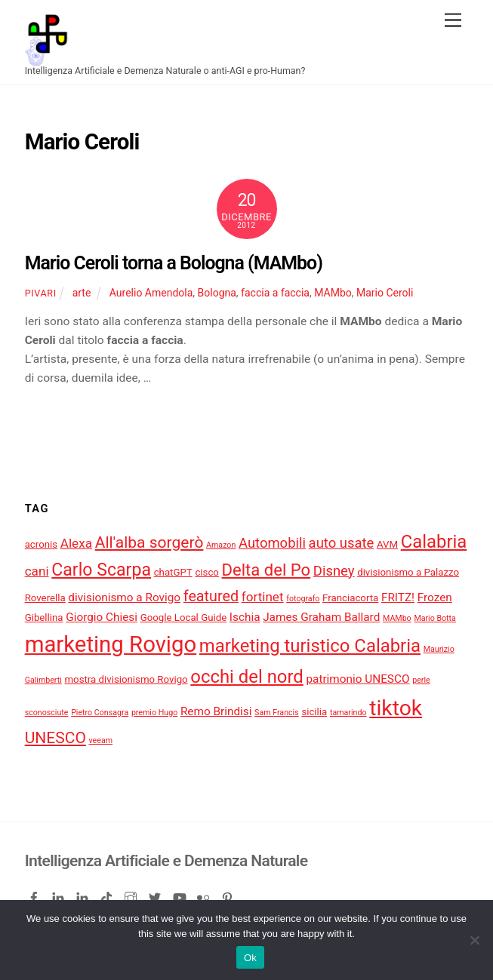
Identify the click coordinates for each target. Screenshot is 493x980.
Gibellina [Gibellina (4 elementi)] (44, 617)
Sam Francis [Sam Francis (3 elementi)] (277, 713)
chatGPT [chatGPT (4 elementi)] (173, 572)
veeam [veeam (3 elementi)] (101, 740)
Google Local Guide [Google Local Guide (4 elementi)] (184, 617)
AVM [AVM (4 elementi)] (387, 544)
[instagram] (132, 896)
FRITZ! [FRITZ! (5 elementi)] (398, 598)
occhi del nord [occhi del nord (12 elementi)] (246, 677)
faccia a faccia (275, 293)
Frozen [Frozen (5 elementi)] (435, 598)
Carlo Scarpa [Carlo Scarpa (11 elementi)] (101, 570)
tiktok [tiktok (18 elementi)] (396, 708)
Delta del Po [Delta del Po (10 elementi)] (267, 570)
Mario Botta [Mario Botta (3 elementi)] (435, 618)
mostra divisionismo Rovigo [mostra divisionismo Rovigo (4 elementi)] (126, 679)
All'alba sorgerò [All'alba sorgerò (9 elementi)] (149, 542)
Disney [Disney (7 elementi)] (334, 571)
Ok (250, 958)
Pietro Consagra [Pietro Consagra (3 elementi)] (100, 713)
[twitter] (156, 896)
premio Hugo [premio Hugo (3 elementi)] (154, 713)
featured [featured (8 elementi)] (211, 596)
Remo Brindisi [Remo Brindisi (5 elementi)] (216, 711)
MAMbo (333, 293)
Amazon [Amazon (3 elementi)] (221, 545)
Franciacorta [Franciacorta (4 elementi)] (350, 598)
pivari (41, 293)
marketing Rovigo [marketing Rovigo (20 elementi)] (111, 644)
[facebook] (35, 896)
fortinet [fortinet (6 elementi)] (263, 597)
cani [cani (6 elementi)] (37, 571)
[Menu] (453, 21)
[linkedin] (60, 896)
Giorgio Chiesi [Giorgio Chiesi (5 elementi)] (102, 617)
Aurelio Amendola (151, 293)
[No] (474, 940)
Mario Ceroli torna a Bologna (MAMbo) (174, 263)
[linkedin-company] (84, 896)
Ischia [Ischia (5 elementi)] (245, 617)
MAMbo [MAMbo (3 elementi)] (397, 618)
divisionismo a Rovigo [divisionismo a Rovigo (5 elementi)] (124, 598)
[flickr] (205, 896)
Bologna (217, 293)
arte (82, 293)
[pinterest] (229, 896)
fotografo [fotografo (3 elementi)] (303, 599)
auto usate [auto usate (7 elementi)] (342, 543)
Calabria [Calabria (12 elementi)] (434, 542)
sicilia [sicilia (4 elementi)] (314, 712)
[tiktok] (108, 896)
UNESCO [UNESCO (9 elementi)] (55, 737)
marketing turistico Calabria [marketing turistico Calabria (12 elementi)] (310, 646)
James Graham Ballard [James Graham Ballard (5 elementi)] (321, 617)
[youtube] (180, 896)
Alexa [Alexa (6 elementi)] (76, 543)
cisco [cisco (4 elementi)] (207, 572)
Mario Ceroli (385, 293)
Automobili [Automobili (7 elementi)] (272, 543)
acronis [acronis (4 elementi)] (41, 544)
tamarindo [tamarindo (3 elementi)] (348, 713)
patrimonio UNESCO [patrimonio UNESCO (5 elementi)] (357, 679)
